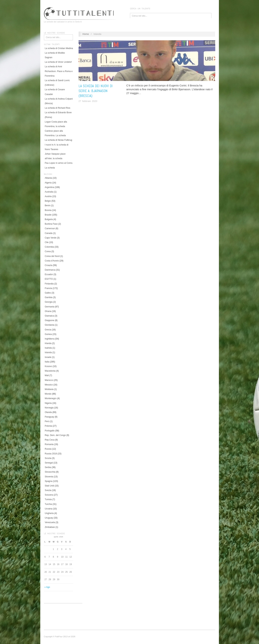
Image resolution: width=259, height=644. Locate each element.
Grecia (48, 330)
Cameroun (50, 228)
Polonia (48, 426)
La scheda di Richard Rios (58, 108)
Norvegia (49, 408)
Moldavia (49, 389)
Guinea (48, 334)
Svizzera (49, 495)
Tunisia (48, 499)
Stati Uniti (49, 486)
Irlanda (48, 343)
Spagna (49, 481)
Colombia (49, 247)
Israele (48, 357)
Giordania (50, 325)
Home (86, 34)
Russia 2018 (51, 454)
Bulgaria (49, 219)
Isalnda (48, 348)
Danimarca (50, 270)
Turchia (48, 504)
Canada (49, 233)
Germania (50, 307)
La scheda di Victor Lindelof (58, 62)
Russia (48, 449)
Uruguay (49, 518)
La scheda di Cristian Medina (59, 48)
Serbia (48, 467)
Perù (47, 421)
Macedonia (50, 371)
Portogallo (50, 431)
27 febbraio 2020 (88, 101)
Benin (48, 205)
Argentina (49, 187)
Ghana (48, 311)
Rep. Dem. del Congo (55, 435)
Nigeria (48, 403)
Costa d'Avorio (52, 261)
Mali (47, 375)
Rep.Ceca (50, 440)
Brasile (48, 215)
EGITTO (49, 279)
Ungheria (49, 513)
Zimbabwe (50, 527)
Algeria (48, 183)
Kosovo (48, 366)
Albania (48, 178)
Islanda (48, 352)
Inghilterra (50, 339)
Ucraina (49, 509)
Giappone (50, 320)
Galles (48, 293)
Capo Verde (51, 238)
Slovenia (49, 477)
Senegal (49, 463)
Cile (47, 242)
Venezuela (50, 522)
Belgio (48, 201)
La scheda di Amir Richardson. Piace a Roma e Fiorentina (59, 71)
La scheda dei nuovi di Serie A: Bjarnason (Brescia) (96, 91)
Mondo (48, 394)
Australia (49, 192)
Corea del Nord (52, 256)
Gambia (49, 297)
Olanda (48, 412)
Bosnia (48, 210)
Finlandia (49, 284)
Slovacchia (50, 472)
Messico (49, 385)
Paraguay (49, 417)
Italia (47, 362)
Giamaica (49, 316)
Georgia (49, 302)
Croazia (49, 265)
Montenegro (51, 398)
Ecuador (49, 274)
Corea (48, 251)
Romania (49, 444)
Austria (48, 196)
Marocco (49, 380)
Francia (48, 288)
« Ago (47, 587)
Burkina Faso (51, 224)
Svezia (48, 490)
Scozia (48, 458)
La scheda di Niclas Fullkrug (59, 140)
